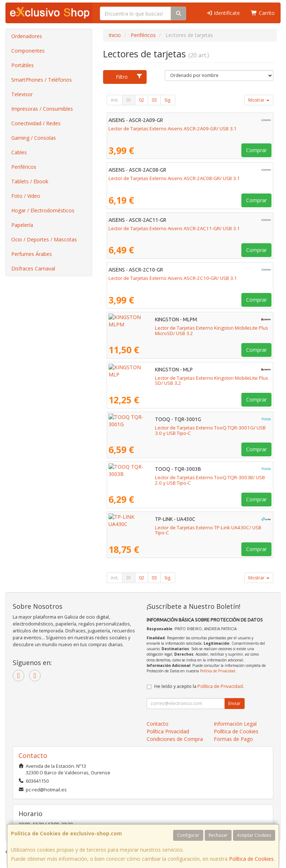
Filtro (129, 77)
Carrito (263, 13)
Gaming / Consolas (34, 138)
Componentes (28, 51)
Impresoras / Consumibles (42, 109)
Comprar (256, 150)
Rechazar (218, 835)
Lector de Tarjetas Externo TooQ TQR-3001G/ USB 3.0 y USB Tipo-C (182, 428)
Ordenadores (27, 36)
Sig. (168, 100)
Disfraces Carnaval (33, 268)
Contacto (158, 724)
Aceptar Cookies (254, 835)
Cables (19, 152)
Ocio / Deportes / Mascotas (44, 239)
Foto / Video (26, 196)
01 (129, 100)
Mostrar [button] (259, 100)
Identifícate (223, 13)
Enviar (234, 703)
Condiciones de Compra (175, 739)
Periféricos (24, 167)
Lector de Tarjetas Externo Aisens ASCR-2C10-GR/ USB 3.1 (173, 278)
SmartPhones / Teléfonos (42, 80)
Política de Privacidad (218, 671)
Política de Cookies (251, 859)
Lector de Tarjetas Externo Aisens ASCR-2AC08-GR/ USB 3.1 (174, 178)
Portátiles (23, 65)
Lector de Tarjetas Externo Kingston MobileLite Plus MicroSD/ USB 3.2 (185, 328)
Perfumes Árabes (32, 254)
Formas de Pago (233, 739)
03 (154, 100)
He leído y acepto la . (199, 686)
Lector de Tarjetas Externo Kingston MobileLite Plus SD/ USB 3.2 (179, 378)
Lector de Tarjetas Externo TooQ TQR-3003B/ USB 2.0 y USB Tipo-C (182, 477)
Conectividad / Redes (36, 123)
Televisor (22, 94)
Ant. (115, 100)
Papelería (22, 225)
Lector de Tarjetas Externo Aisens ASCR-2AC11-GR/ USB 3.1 (174, 228)
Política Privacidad (168, 731)
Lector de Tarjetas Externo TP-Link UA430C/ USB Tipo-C (169, 527)
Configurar (188, 835)
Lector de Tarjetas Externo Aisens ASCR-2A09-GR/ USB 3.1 (173, 129)
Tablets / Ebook (30, 181)
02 (142, 100)
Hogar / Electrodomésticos (43, 210)
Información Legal (235, 724)
